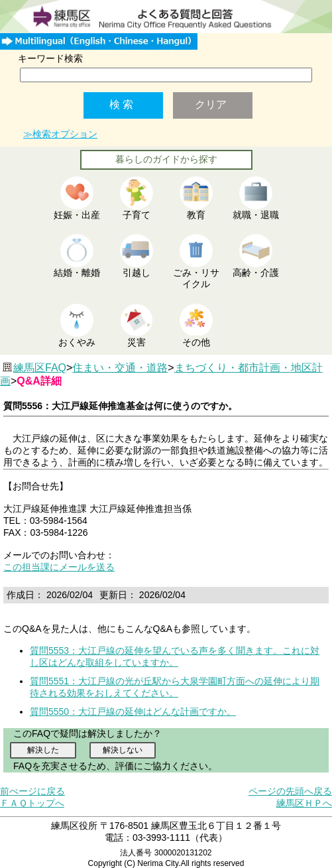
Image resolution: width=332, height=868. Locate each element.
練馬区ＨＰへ (304, 803)
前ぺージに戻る (32, 791)
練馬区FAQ (40, 368)
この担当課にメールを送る (59, 567)
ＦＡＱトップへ (32, 803)
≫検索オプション (60, 134)
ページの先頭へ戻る (290, 791)
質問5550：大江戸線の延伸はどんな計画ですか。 (133, 712)
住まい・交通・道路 (120, 368)
